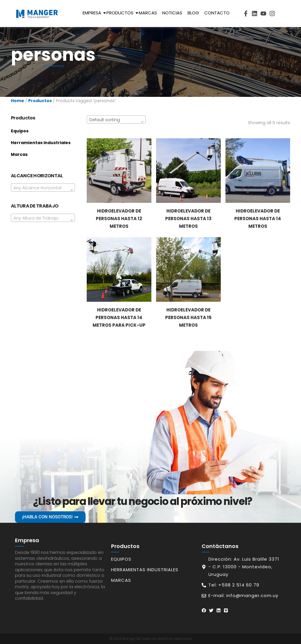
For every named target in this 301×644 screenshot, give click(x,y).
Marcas (148, 13)
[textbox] (43, 188)
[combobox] (43, 188)
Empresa (93, 13)
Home (17, 101)
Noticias (172, 13)
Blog (193, 13)
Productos (121, 13)
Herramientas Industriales (41, 143)
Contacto (217, 13)
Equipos (20, 131)
